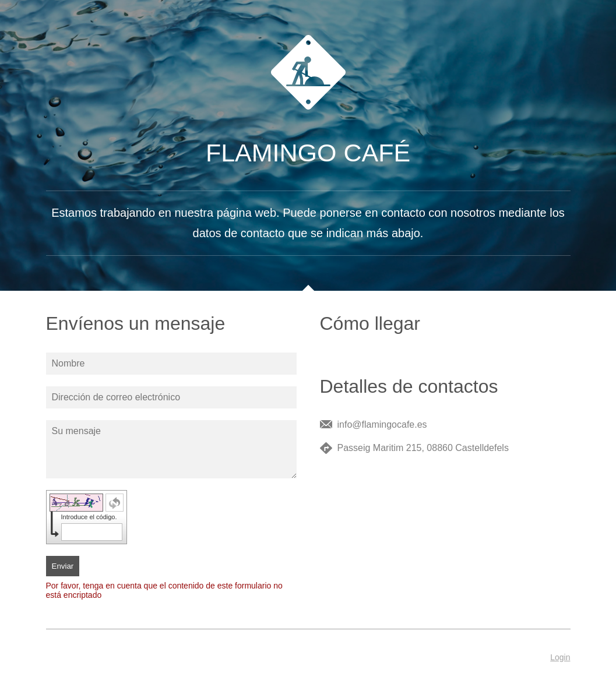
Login (560, 657)
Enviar (63, 566)
